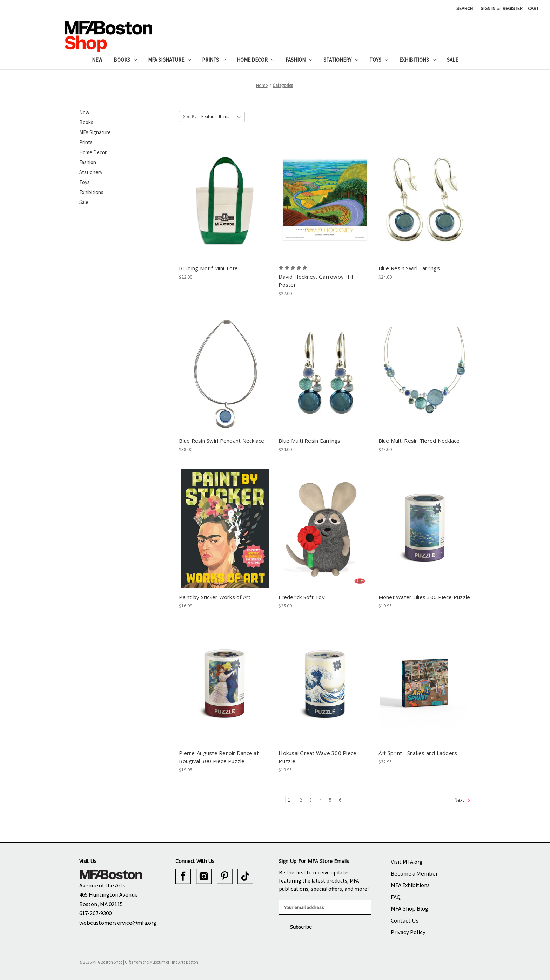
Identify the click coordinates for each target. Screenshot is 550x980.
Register (513, 8)
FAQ (396, 897)
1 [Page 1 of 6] (289, 800)
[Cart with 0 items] (533, 9)
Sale (452, 60)
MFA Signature (169, 60)
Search (465, 8)
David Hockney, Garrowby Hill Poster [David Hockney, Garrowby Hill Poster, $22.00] (316, 281)
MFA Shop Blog (410, 908)
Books (125, 60)
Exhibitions (417, 60)
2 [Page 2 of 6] (301, 800)
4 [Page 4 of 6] (320, 800)
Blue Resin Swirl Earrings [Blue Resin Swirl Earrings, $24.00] (409, 268)
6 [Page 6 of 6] (340, 800)
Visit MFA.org (407, 862)
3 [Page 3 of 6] (311, 800)
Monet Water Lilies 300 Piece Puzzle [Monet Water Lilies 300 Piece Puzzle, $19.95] (424, 597)
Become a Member (414, 873)
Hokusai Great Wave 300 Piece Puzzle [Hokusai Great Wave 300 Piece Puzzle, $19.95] (317, 757)
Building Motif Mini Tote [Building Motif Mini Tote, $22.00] (208, 268)
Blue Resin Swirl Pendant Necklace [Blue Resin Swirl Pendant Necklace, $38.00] (222, 441)
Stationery (341, 60)
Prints (214, 60)
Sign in (488, 8)
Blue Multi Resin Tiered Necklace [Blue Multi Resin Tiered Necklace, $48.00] (419, 441)
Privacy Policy (408, 932)
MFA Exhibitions (410, 885)
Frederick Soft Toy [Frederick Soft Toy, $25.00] (302, 597)
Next (462, 800)
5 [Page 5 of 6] (330, 800)
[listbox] (222, 117)
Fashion (299, 60)
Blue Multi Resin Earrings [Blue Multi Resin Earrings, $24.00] (309, 441)
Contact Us (405, 920)
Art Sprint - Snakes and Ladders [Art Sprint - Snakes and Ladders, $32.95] (418, 753)
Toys (379, 60)
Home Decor (256, 60)
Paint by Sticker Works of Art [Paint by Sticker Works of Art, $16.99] (215, 597)
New (97, 60)
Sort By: (190, 117)
